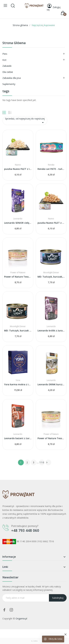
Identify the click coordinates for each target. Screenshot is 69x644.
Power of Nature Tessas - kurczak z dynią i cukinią (51, 438)
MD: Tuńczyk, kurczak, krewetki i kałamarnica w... (51, 277)
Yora (18, 380)
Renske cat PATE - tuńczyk (51, 169)
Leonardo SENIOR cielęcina (18, 223)
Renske (51, 165)
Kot (4, 60)
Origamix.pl (21, 619)
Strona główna (14, 43)
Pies (5, 54)
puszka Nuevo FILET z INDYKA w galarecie (18, 169)
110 (42, 462)
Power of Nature (18, 273)
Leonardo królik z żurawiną (51, 331)
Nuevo (18, 165)
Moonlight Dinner (51, 273)
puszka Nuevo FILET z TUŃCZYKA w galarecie (51, 223)
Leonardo (18, 219)
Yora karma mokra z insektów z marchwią (18, 384)
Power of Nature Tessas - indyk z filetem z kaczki (18, 277)
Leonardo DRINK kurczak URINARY (51, 384)
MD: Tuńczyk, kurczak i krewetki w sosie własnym (18, 331)
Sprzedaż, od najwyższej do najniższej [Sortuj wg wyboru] (25, 121)
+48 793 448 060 (25, 530)
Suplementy (9, 84)
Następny (47, 462)
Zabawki (7, 66)
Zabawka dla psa (12, 78)
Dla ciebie (8, 72)
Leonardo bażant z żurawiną (18, 438)
